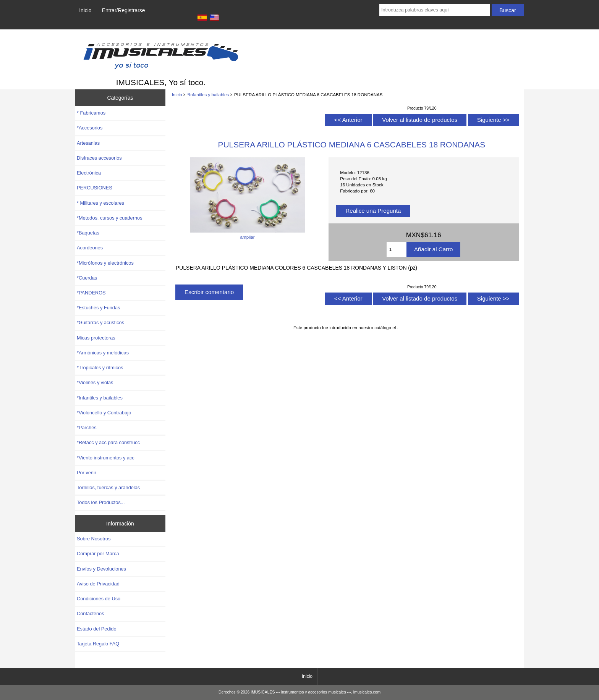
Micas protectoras (96, 338)
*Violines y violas (95, 382)
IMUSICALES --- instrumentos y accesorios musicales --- (301, 692)
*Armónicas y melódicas (103, 353)
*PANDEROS (91, 293)
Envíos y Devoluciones (101, 569)
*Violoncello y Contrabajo (104, 413)
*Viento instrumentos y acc (106, 458)
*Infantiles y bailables (208, 95)
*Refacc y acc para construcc (108, 442)
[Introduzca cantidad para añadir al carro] (397, 249)
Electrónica (89, 173)
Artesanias (88, 143)
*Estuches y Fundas (98, 308)
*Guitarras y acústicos (100, 323)
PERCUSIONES (95, 188)
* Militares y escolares (100, 203)
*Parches (87, 428)
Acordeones (90, 248)
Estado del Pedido (97, 629)
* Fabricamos (91, 113)
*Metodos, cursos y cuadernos (110, 218)
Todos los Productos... (101, 502)
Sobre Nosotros (94, 539)
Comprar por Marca (98, 554)
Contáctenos (91, 614)
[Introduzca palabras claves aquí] (435, 10)
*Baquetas (88, 233)
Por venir (87, 473)
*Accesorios (90, 128)
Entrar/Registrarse (124, 10)
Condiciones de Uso (99, 599)
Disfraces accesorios (99, 158)
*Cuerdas (87, 278)
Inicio (85, 10)
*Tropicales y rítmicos (100, 368)
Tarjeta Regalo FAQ (98, 644)
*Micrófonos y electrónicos (105, 263)
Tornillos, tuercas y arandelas (108, 487)
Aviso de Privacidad (98, 584)
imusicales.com (367, 692)
